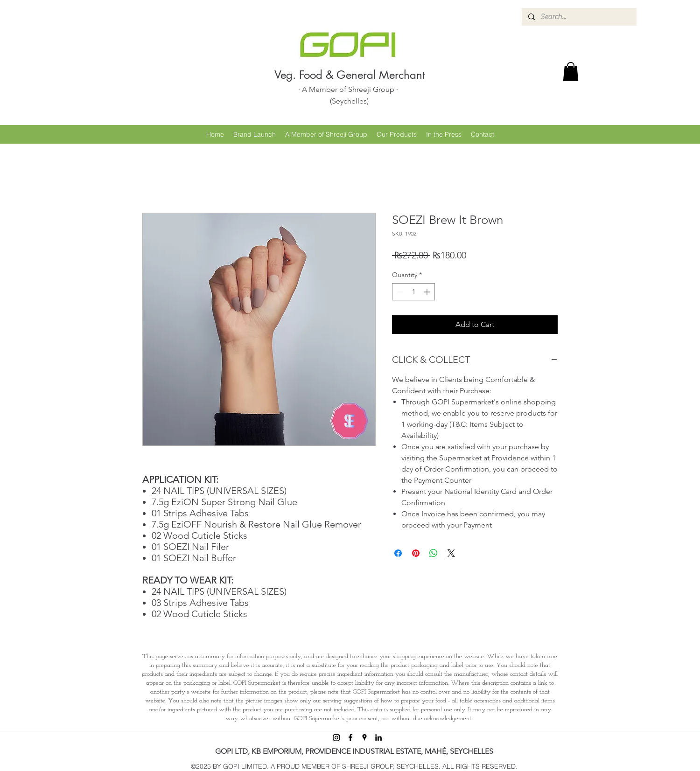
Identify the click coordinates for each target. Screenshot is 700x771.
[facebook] (350, 737)
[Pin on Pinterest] (416, 553)
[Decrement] (399, 292)
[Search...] (579, 17)
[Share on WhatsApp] (434, 553)
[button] (571, 72)
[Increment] (428, 292)
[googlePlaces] (364, 737)
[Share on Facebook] (398, 553)
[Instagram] (336, 737)
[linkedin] (378, 737)
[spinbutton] (413, 292)
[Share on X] (451, 553)
